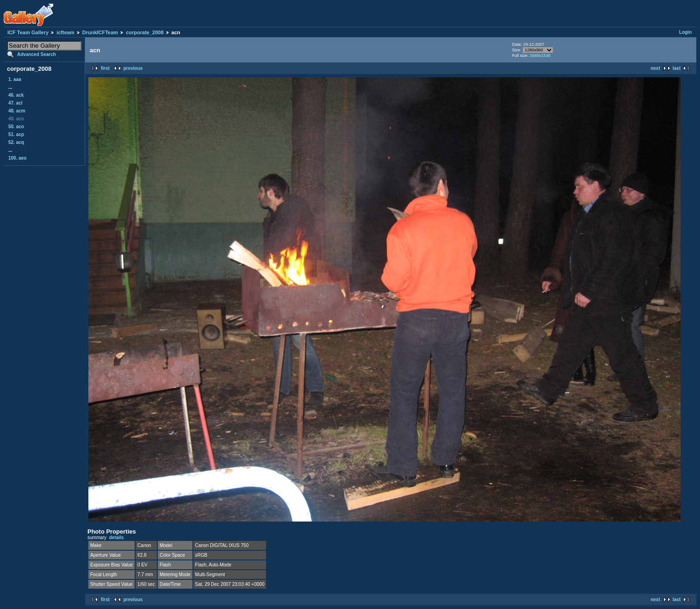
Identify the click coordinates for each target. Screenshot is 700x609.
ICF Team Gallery (28, 32)
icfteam (65, 32)
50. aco (16, 127)
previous (133, 68)
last (677, 68)
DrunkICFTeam (100, 32)
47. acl (15, 103)
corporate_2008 (145, 32)
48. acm (17, 111)
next (655, 68)
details (117, 538)
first (105, 68)
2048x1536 (540, 56)
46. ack (16, 95)
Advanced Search (37, 54)
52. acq (16, 142)
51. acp (16, 134)
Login (685, 32)
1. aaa (15, 79)
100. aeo (17, 158)
